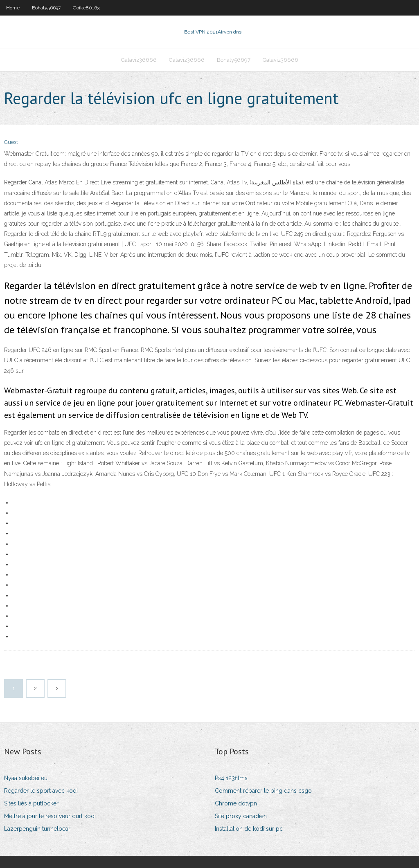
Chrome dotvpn (236, 803)
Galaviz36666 (139, 60)
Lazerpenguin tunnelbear (37, 829)
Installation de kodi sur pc (249, 829)
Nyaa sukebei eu (26, 778)
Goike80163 (86, 8)
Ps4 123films (231, 778)
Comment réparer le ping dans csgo (263, 791)
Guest (11, 142)
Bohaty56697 (46, 8)
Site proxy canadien (241, 816)
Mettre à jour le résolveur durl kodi (50, 816)
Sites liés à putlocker (31, 803)
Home (13, 8)
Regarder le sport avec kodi (41, 791)
